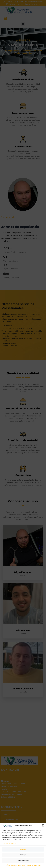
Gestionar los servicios (9, 843)
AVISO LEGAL (37, 865)
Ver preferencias (23, 860)
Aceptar (23, 849)
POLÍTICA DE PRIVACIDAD (26, 865)
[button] (43, 826)
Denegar (23, 855)
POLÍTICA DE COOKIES (11, 865)
